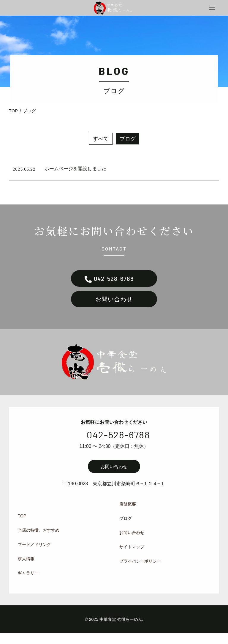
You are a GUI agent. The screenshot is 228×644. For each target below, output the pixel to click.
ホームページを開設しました (75, 174)
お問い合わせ (114, 308)
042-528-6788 (114, 285)
